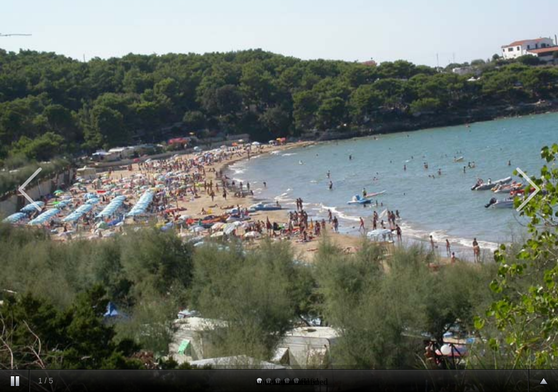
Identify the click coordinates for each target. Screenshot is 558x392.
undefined (259, 381)
